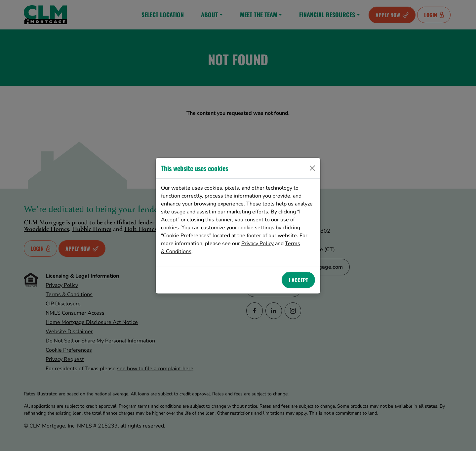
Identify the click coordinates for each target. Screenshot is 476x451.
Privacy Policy (258, 244)
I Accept (298, 280)
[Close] (312, 168)
